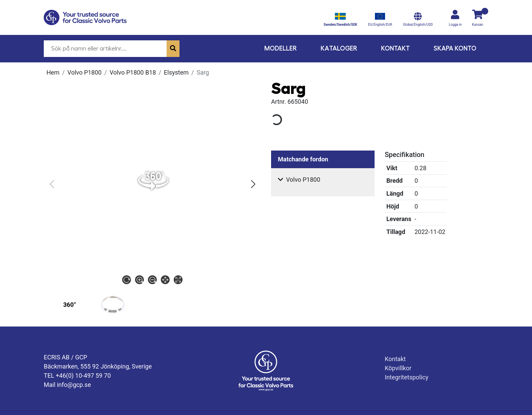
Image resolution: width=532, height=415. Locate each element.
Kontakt (395, 48)
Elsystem (176, 72)
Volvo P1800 (85, 72)
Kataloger (339, 48)
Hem (53, 72)
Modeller (281, 48)
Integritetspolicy (407, 377)
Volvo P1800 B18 (133, 72)
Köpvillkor (398, 368)
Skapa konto (455, 48)
